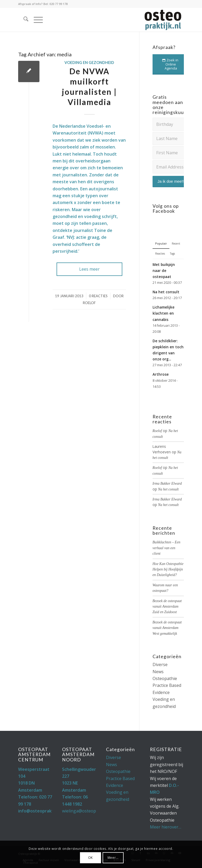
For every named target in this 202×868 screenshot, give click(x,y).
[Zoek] (23, 20)
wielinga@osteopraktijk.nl (88, 811)
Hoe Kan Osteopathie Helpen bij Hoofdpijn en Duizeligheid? (168, 569)
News (158, 672)
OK (90, 858)
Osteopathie (165, 678)
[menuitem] (23, 20)
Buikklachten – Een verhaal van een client (166, 548)
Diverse (160, 664)
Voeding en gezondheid (89, 63)
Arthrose (161, 374)
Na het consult (166, 292)
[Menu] (36, 20)
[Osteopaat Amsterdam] (163, 20)
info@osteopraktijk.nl (41, 811)
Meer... (113, 858)
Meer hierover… (166, 827)
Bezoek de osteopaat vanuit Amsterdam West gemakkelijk (167, 628)
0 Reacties (98, 296)
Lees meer (89, 269)
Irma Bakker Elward (167, 483)
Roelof (89, 303)
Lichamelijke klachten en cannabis (163, 313)
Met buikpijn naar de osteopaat (164, 271)
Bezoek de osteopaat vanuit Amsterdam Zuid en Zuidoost (167, 607)
